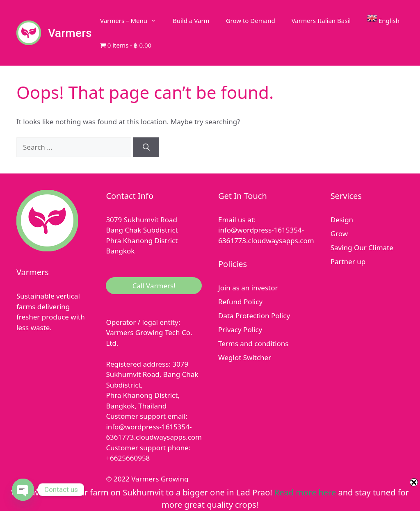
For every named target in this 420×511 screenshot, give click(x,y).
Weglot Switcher (245, 357)
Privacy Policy (240, 330)
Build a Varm (191, 21)
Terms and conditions (253, 343)
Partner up (348, 261)
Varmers (70, 33)
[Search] (146, 147)
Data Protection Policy (254, 316)
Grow (339, 234)
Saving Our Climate (362, 248)
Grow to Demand (251, 21)
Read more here (305, 492)
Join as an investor (248, 288)
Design (342, 220)
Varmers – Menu (132, 21)
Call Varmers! (154, 286)
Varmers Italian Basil (321, 21)
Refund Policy (240, 302)
